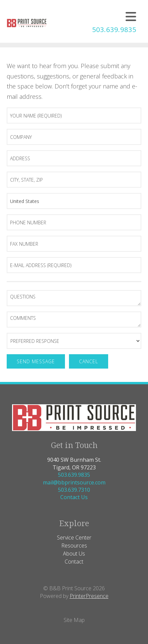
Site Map (74, 620)
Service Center (74, 538)
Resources (74, 546)
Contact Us (74, 497)
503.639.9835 (114, 30)
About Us (74, 554)
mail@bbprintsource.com (74, 482)
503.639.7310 (74, 490)
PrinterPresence (89, 596)
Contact (74, 562)
